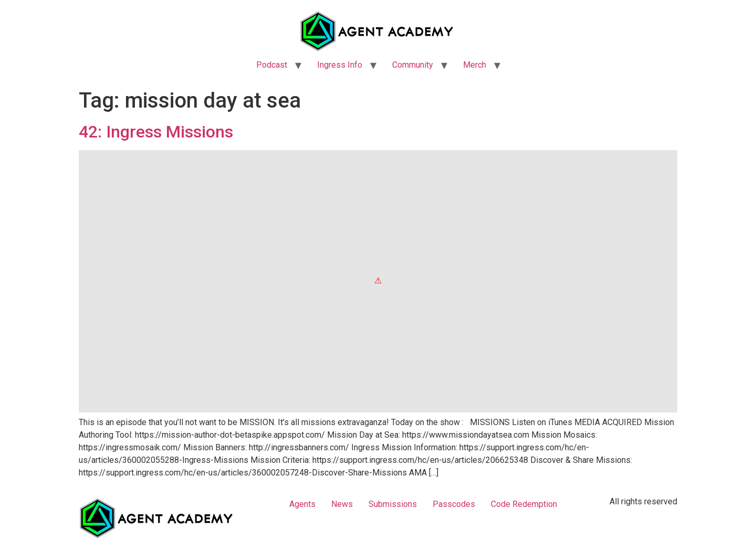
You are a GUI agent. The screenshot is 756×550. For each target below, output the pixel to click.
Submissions (393, 504)
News (342, 504)
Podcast (272, 65)
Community (413, 65)
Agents (302, 504)
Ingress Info (340, 65)
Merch (475, 65)
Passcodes (454, 504)
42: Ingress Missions (156, 132)
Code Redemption (524, 504)
